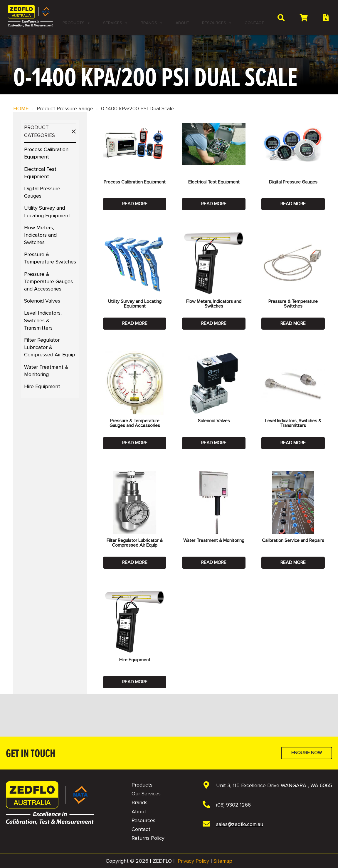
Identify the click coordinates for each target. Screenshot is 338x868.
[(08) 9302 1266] (209, 805)
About (183, 23)
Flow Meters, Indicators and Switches (40, 235)
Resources (143, 820)
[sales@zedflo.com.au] (209, 824)
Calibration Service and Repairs (293, 540)
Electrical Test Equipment (214, 182)
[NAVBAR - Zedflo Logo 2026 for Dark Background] (50, 803)
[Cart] (304, 18)
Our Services (146, 794)
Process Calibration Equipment (135, 182)
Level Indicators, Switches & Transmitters (43, 320)
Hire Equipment (42, 386)
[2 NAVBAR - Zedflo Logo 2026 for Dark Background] (30, 16)
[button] (281, 18)
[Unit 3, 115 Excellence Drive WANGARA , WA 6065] (209, 786)
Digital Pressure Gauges (293, 182)
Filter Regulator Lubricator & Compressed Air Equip (50, 347)
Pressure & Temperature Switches (293, 304)
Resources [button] (217, 23)
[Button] (326, 18)
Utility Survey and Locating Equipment (135, 304)
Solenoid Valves (42, 301)
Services (116, 23)
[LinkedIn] (216, 10)
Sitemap (223, 861)
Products (76, 23)
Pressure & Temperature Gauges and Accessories (48, 281)
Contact (254, 23)
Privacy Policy (193, 861)
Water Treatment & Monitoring (214, 540)
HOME (21, 108)
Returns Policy (148, 838)
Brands (152, 23)
